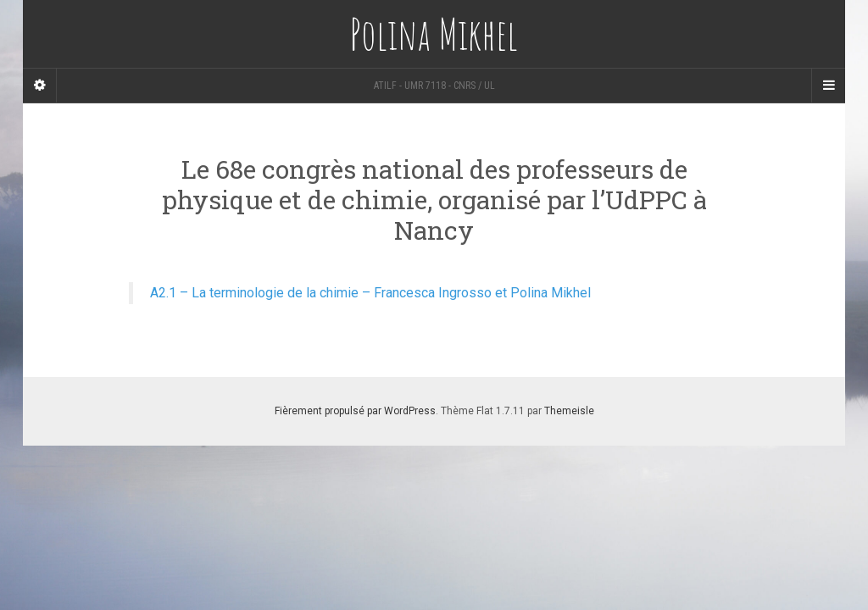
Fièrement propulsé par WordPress (355, 411)
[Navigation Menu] (828, 86)
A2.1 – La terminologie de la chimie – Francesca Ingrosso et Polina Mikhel (370, 293)
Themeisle (569, 411)
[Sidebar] (40, 86)
